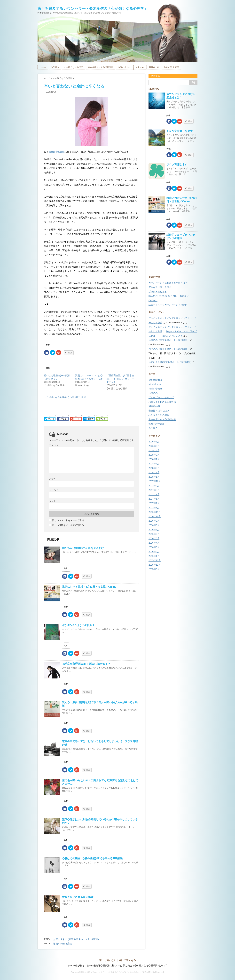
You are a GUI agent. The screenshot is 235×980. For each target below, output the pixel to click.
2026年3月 (154, 446)
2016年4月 (154, 543)
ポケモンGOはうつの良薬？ (78, 625)
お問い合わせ (124, 67)
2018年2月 (154, 472)
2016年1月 (154, 556)
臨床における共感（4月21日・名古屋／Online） (90, 587)
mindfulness (155, 384)
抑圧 (78, 397)
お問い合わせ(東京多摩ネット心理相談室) (76, 939)
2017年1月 (154, 508)
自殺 (84, 397)
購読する (155, 76)
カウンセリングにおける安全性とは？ (168, 283)
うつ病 (71, 397)
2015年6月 (154, 569)
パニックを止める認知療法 (162, 402)
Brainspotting (155, 380)
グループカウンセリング (161, 397)
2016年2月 (154, 552)
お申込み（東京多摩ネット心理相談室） (169, 340)
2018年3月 (154, 468)
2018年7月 (154, 459)
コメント (54, 445)
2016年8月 (154, 525)
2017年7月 (154, 494)
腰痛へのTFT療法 (63, 944)
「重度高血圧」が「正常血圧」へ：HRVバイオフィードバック (120, 379)
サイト (53, 501)
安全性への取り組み (159, 411)
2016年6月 (154, 534)
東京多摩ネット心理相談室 (101, 67)
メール (53, 490)
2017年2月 (154, 503)
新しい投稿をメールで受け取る (68, 525)
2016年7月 (154, 530)
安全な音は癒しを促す (180, 131)
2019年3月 (154, 450)
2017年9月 (154, 486)
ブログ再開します (177, 164)
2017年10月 (155, 481)
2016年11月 (155, 512)
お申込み (140, 67)
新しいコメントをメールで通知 (68, 520)
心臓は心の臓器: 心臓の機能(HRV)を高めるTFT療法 (92, 858)
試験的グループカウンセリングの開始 (168, 305)
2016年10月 (155, 516)
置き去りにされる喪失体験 (78, 897)
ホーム (43, 67)
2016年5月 (154, 538)
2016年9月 (154, 521)
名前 (52, 479)
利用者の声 (154, 67)
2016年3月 (154, 547)
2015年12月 (155, 560)
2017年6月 (154, 499)
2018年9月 (154, 455)
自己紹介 (55, 67)
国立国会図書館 (57, 152)
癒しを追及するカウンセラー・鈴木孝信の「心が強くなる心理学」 (93, 9)
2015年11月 (155, 565)
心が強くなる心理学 (74, 67)
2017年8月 (154, 490)
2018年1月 (154, 477)
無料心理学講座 (171, 67)
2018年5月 (154, 464)
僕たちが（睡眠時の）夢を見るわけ (83, 548)
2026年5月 (154, 442)
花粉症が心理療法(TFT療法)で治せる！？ (86, 664)
